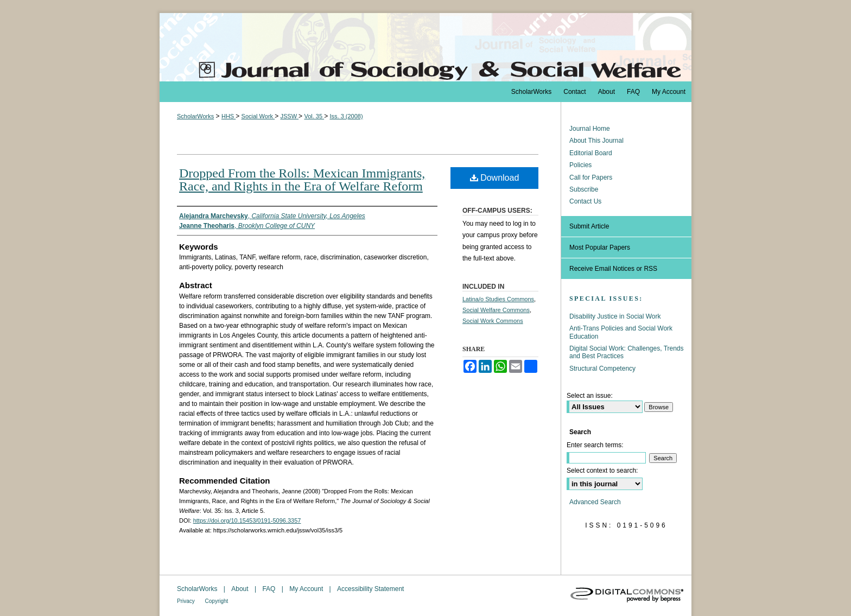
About (241, 589)
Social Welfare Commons (496, 310)
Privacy (187, 601)
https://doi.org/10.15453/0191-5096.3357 (247, 520)
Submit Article (589, 226)
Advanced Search (595, 502)
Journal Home (590, 129)
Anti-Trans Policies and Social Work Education (621, 332)
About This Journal (596, 141)
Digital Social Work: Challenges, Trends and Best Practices (627, 352)
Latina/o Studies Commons (498, 299)
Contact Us (585, 201)
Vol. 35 (314, 116)
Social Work (258, 116)
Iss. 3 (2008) (346, 116)
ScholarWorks (195, 116)
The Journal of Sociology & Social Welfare (426, 47)
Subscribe (584, 189)
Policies (580, 165)
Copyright (217, 601)
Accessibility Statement (370, 589)
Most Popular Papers (600, 247)
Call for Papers (591, 177)
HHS (228, 116)
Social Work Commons (493, 321)
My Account (307, 589)
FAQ (269, 589)
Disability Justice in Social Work (615, 316)
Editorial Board (591, 153)
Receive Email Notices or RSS (613, 269)
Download (495, 178)
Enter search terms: (595, 445)
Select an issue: (590, 396)
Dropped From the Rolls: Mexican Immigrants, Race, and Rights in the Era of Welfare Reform (302, 180)
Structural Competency (602, 369)
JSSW (289, 116)
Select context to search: (602, 471)
